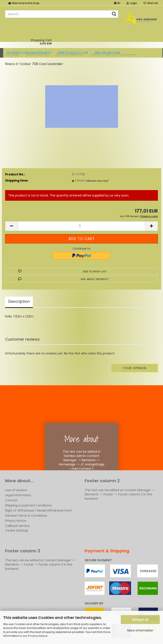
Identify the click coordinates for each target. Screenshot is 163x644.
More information (140, 630)
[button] (117, 3)
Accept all (140, 620)
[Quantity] (81, 226)
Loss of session (16, 490)
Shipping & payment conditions (28, 505)
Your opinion (135, 368)
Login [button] (132, 3)
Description (19, 301)
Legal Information (18, 495)
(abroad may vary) (97, 181)
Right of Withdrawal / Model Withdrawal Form (39, 510)
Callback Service (17, 526)
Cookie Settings (17, 530)
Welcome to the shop (24, 3)
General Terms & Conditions (26, 516)
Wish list (151, 3)
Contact (11, 500)
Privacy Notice (38, 636)
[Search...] (114, 14)
